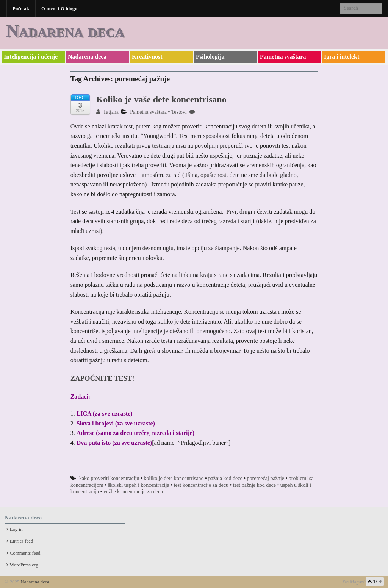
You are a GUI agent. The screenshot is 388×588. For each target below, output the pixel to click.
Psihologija (210, 57)
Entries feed (21, 541)
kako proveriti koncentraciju (109, 478)
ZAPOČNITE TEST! (102, 378)
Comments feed (25, 553)
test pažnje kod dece (254, 485)
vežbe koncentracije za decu (133, 492)
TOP (375, 582)
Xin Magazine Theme (362, 582)
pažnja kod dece (225, 478)
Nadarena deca (65, 30)
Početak (21, 9)
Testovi (179, 112)
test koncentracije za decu (201, 485)
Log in (16, 529)
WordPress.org (24, 565)
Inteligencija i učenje (31, 57)
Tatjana (107, 112)
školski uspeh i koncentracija (139, 485)
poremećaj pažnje (266, 478)
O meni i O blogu (59, 9)
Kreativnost (147, 57)
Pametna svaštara (283, 57)
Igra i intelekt (342, 57)
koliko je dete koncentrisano (174, 478)
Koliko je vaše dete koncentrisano (161, 99)
